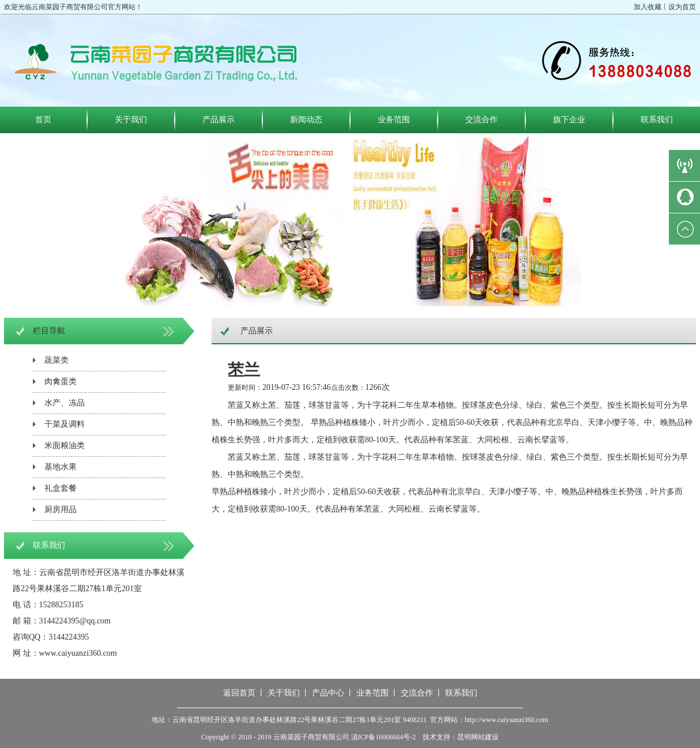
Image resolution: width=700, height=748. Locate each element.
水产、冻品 (65, 403)
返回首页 (239, 693)
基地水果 (61, 467)
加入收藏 (648, 7)
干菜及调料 (65, 424)
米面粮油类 (65, 446)
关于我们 (131, 120)
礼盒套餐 (61, 488)
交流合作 (481, 120)
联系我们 (657, 120)
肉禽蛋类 (61, 381)
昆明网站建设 (478, 737)
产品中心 (328, 693)
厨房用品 (61, 510)
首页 (43, 120)
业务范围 (394, 120)
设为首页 (682, 7)
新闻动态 (306, 120)
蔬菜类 (57, 360)
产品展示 (219, 120)
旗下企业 (569, 120)
